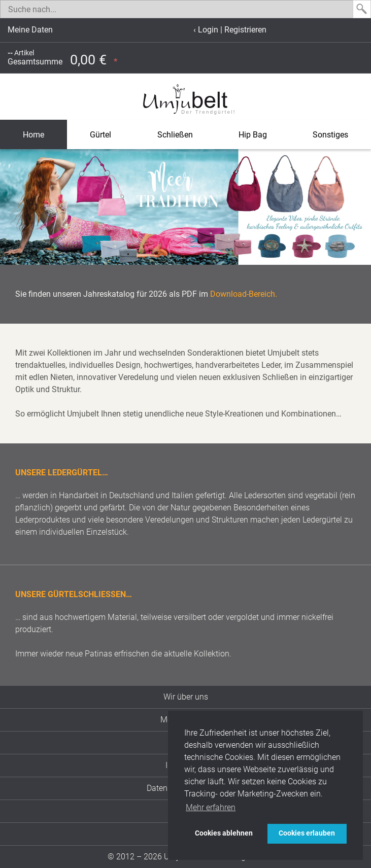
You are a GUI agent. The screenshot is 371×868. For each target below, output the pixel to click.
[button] (9, 207)
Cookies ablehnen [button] (224, 833)
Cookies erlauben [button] (307, 833)
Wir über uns (186, 697)
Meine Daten (30, 30)
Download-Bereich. (244, 294)
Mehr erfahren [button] (211, 807)
